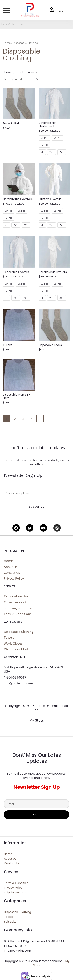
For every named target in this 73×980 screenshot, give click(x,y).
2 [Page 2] (15, 419)
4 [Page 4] (32, 419)
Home (7, 43)
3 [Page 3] (23, 419)
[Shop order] (21, 79)
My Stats (37, 720)
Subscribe (36, 507)
